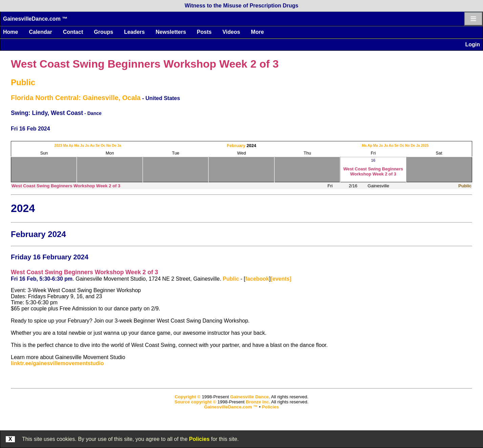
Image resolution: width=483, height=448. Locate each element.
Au (92, 146)
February (236, 146)
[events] (281, 279)
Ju (82, 146)
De (114, 146)
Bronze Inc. (258, 402)
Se (98, 146)
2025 (425, 146)
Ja (119, 146)
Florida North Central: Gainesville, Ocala (76, 98)
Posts (204, 32)
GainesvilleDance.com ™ (35, 19)
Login (473, 44)
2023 (58, 146)
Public (23, 82)
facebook (257, 279)
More (257, 32)
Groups (103, 32)
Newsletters (171, 32)
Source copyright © (195, 402)
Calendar (40, 32)
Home (10, 32)
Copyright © (188, 397)
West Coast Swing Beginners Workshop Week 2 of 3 (145, 64)
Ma (65, 146)
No (109, 146)
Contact (73, 32)
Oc (103, 146)
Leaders (134, 32)
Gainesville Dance (249, 397)
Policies (199, 439)
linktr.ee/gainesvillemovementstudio (57, 363)
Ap (71, 146)
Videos (231, 32)
